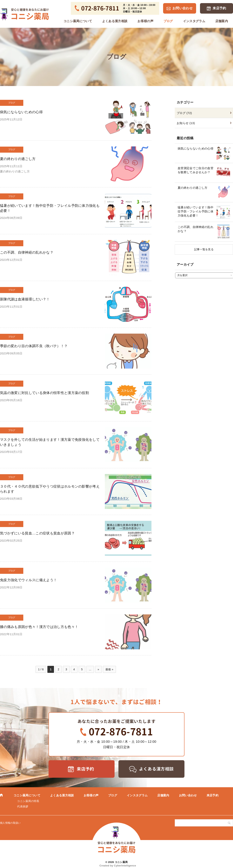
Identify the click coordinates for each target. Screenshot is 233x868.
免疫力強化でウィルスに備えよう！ (28, 580)
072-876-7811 (121, 732)
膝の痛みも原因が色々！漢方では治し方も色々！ (39, 627)
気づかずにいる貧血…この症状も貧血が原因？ (37, 533)
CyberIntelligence (125, 866)
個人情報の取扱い (10, 823)
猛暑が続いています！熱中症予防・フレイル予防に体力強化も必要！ (196, 211)
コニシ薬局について (78, 21)
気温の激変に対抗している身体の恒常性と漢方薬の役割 (44, 393)
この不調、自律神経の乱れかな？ (27, 252)
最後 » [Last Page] (109, 669)
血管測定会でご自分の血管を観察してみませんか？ (196, 170)
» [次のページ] (98, 669)
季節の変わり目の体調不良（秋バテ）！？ (34, 346)
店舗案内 (222, 21)
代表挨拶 (23, 806)
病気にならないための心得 (21, 112)
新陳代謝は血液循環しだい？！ (25, 299)
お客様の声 (145, 21)
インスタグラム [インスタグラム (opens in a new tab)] (194, 21)
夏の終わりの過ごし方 (18, 159)
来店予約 (219, 8)
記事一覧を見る (204, 249)
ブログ (168, 21)
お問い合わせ (183, 8)
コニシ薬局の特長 (28, 801)
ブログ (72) (184, 113)
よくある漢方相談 (115, 21)
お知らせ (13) (186, 123)
